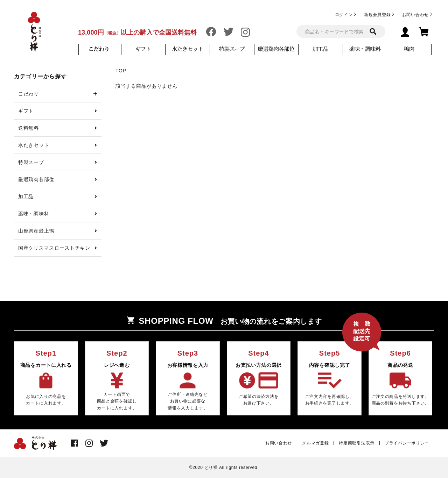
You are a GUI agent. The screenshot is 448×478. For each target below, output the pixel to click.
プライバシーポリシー (407, 443)
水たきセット (188, 49)
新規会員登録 (377, 15)
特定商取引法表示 (357, 443)
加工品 (320, 49)
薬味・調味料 (365, 49)
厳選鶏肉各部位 (276, 49)
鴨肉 (409, 49)
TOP (121, 71)
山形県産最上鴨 (36, 231)
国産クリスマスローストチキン (54, 248)
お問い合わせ (415, 15)
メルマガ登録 (315, 443)
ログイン (344, 15)
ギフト (143, 49)
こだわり (99, 49)
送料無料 (29, 128)
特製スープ (232, 49)
